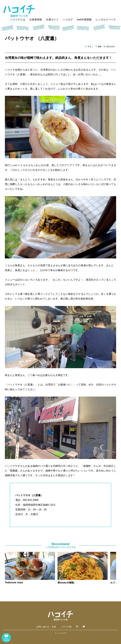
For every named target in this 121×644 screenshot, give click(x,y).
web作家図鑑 (84, 20)
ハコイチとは (18, 20)
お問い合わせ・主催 (46, 627)
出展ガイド (52, 20)
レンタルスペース (106, 20)
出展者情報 (36, 20)
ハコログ (68, 20)
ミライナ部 (66, 627)
